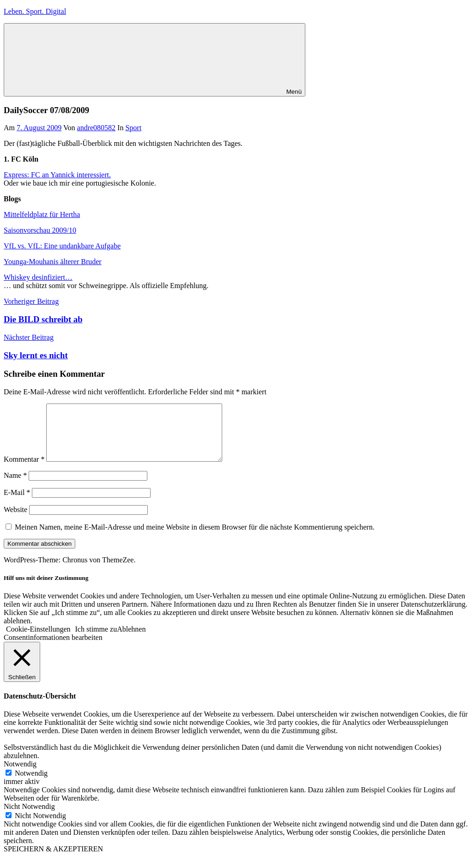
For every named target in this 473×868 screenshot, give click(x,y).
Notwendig (31, 784)
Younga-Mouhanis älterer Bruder (53, 262)
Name (15, 486)
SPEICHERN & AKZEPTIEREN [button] (53, 860)
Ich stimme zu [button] (96, 640)
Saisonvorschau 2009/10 (40, 230)
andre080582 (97, 128)
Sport (133, 128)
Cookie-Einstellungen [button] (38, 640)
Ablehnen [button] (131, 640)
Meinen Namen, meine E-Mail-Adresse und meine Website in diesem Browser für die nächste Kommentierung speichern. (195, 538)
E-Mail (17, 503)
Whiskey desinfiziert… (38, 277)
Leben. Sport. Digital (35, 11)
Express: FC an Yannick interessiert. (57, 175)
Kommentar (24, 470)
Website (15, 521)
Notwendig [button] (20, 775)
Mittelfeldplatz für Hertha (42, 214)
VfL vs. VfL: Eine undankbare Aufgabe (62, 246)
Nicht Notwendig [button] (29, 817)
